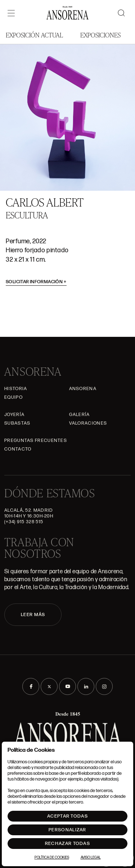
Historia (16, 389)
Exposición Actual (34, 35)
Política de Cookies (52, 858)
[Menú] (11, 13)
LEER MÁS (33, 615)
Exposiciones (100, 35)
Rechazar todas (67, 844)
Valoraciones (88, 423)
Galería (80, 415)
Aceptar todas (67, 816)
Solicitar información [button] (36, 282)
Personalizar (67, 830)
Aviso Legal (91, 858)
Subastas (17, 423)
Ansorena (83, 389)
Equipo (13, 397)
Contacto (18, 449)
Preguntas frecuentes (36, 440)
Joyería (14, 415)
